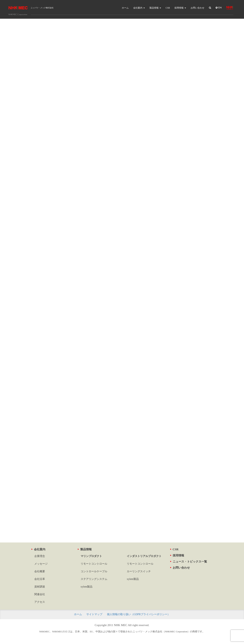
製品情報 (85, 549)
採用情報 (177, 555)
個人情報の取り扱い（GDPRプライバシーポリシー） (138, 614)
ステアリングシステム (94, 579)
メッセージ (41, 564)
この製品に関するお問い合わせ (122, 514)
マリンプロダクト (91, 556)
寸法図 (102, 470)
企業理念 (40, 556)
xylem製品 (87, 587)
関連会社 (40, 594)
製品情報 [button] (155, 8)
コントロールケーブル (94, 571)
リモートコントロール (94, 564)
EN (219, 8)
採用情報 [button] (180, 8)
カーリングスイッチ (139, 571)
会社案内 (38, 549)
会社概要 (40, 571)
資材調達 (40, 587)
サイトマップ (94, 614)
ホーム (125, 8)
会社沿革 (40, 579)
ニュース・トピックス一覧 (189, 561)
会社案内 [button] (139, 8)
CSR (168, 8)
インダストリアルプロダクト (144, 556)
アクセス (40, 602)
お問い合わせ (197, 8)
